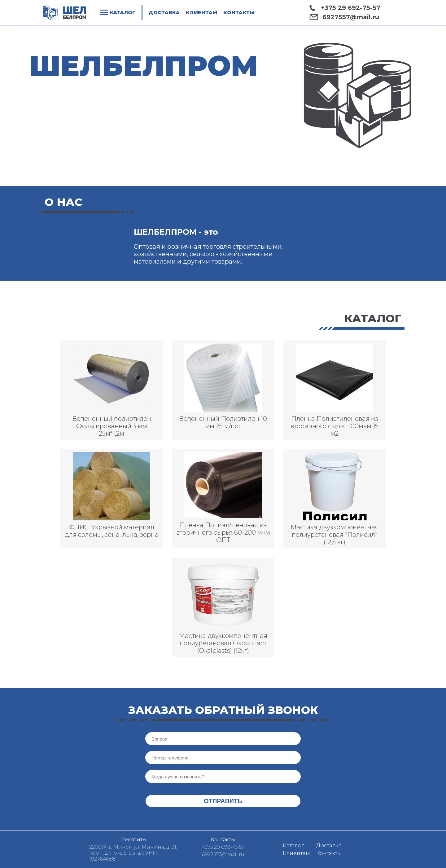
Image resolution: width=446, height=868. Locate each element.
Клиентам (201, 13)
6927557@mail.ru (351, 17)
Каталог (293, 845)
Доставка (164, 13)
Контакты (239, 13)
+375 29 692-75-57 (351, 8)
